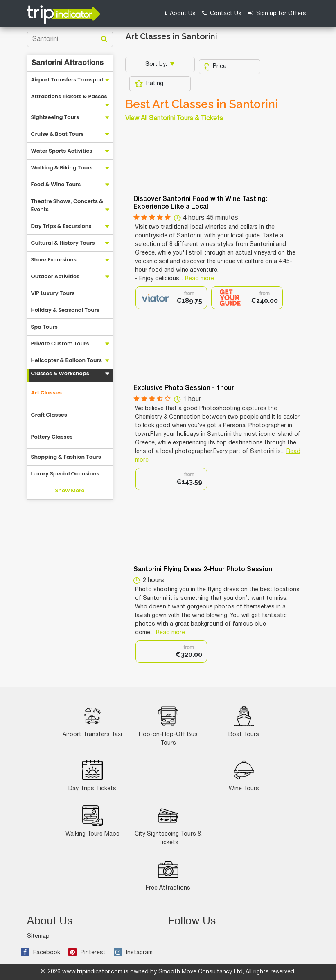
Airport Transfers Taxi (92, 722)
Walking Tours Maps (92, 821)
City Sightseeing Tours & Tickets (168, 825)
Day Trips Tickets (92, 776)
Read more (200, 279)
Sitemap (38, 936)
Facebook (41, 953)
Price (215, 67)
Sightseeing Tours (55, 117)
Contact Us (222, 13)
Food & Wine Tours (56, 184)
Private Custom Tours (60, 344)
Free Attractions (168, 875)
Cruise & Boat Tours (58, 134)
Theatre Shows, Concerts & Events (67, 205)
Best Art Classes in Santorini (202, 104)
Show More (70, 490)
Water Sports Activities (62, 151)
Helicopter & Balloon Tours (67, 360)
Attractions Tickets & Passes (69, 96)
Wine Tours (244, 776)
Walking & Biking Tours (62, 168)
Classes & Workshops (60, 373)
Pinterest (87, 953)
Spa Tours (44, 327)
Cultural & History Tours (63, 243)
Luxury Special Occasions (65, 474)
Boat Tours (244, 722)
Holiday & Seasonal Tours (65, 310)
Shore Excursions (54, 260)
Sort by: (157, 64)
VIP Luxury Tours (53, 293)
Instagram (133, 953)
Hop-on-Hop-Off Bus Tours (168, 726)
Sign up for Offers (277, 13)
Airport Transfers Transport (68, 80)
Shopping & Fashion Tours (66, 457)
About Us (180, 13)
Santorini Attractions (67, 63)
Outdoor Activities (55, 276)
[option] (171, 298)
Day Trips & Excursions (61, 226)
